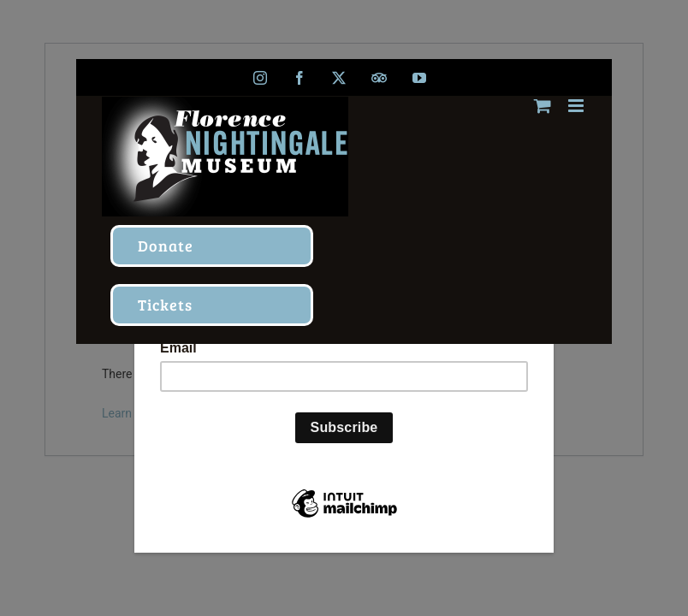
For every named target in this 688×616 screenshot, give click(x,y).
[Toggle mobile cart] (543, 106)
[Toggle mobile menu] (577, 106)
